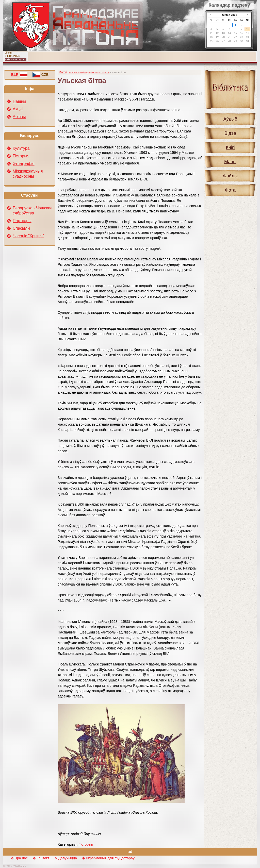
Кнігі (230, 147)
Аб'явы (19, 117)
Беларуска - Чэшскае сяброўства (33, 211)
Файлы (230, 176)
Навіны (19, 101)
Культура (21, 148)
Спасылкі (21, 228)
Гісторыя (86, 844)
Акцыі (18, 109)
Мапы (230, 162)
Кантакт (43, 858)
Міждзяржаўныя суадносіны (28, 174)
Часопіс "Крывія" (28, 236)
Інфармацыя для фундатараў (110, 858)
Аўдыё (230, 119)
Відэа (230, 133)
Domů (63, 72)
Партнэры (22, 221)
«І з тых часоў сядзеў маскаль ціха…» (89, 73)
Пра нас (21, 858)
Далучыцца (68, 858)
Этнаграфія (24, 164)
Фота (230, 190)
